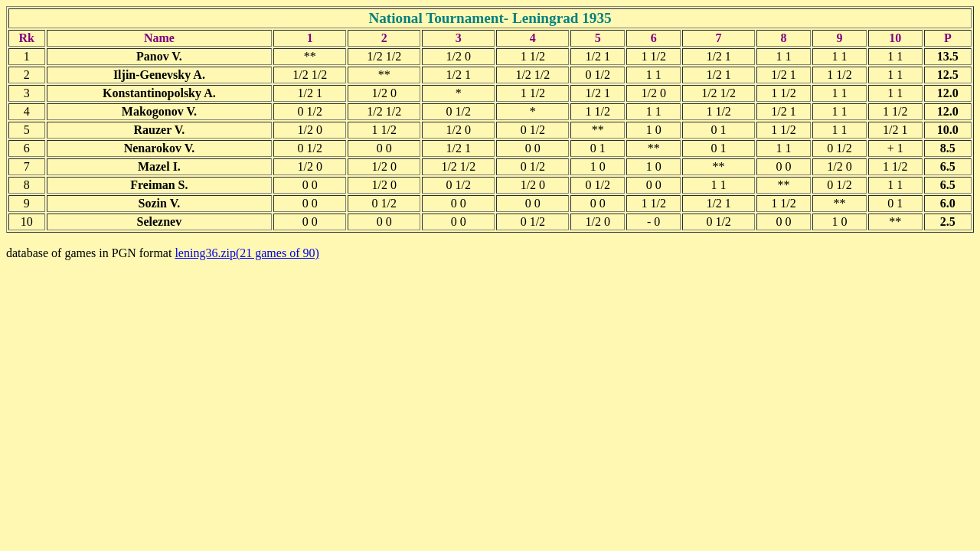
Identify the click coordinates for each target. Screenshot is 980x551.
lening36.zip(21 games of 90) (247, 253)
